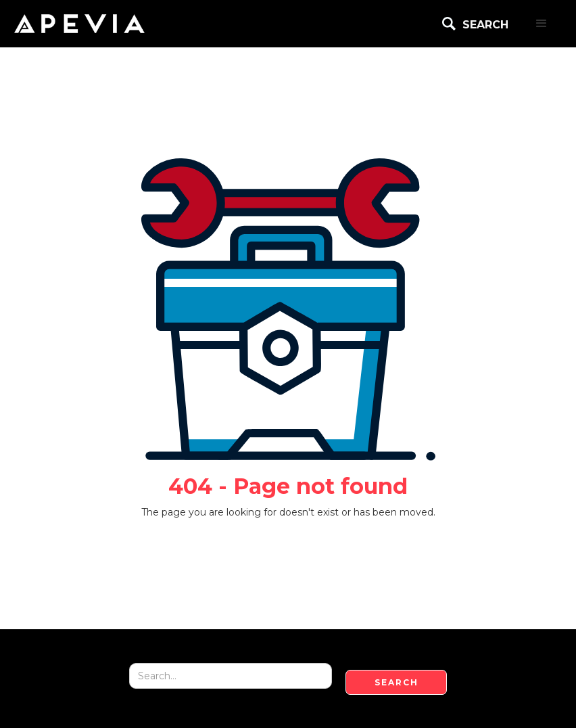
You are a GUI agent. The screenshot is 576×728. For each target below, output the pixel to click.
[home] (79, 24)
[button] (542, 24)
